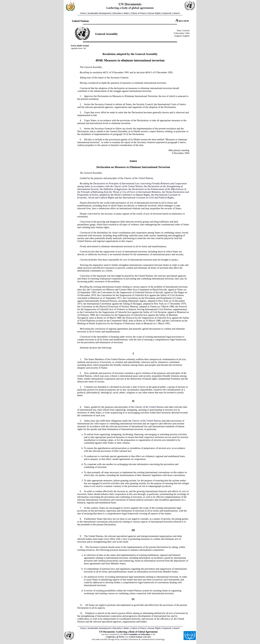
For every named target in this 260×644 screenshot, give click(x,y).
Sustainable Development (99, 13)
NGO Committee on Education (137, 634)
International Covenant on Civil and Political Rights (148, 198)
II (133, 401)
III (133, 530)
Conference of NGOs (115, 637)
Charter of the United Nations (138, 178)
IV (133, 599)
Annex (133, 161)
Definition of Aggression (115, 189)
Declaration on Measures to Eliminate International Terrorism (133, 167)
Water (126, 13)
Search (177, 13)
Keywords (167, 13)
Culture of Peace (138, 13)
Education (117, 13)
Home (83, 13)
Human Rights (154, 13)
